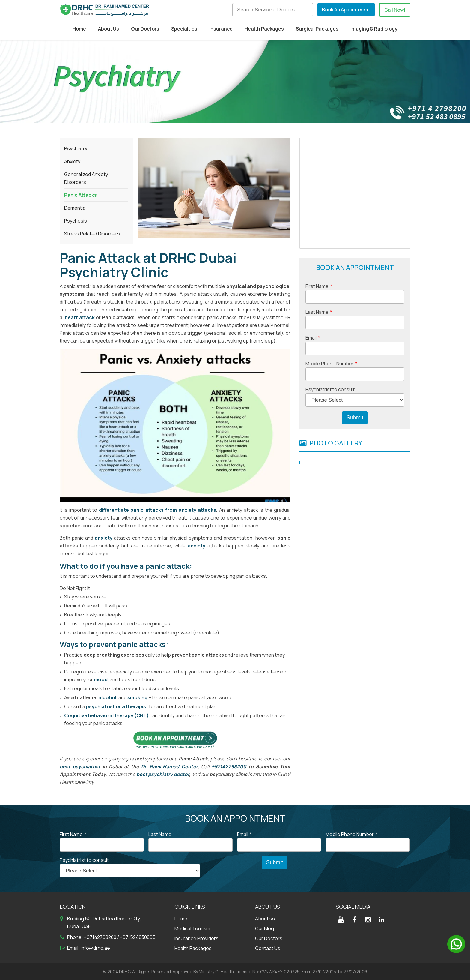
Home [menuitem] (79, 29)
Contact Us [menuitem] (268, 948)
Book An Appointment (346, 10)
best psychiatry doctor (163, 774)
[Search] (273, 10)
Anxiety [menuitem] (72, 161)
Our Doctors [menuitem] (145, 29)
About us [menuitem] (265, 919)
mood (101, 679)
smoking (137, 697)
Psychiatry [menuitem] (76, 148)
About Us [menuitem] (109, 29)
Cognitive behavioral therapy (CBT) (106, 715)
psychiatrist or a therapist (117, 706)
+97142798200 (229, 766)
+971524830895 (138, 937)
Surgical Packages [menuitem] (317, 29)
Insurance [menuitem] (221, 29)
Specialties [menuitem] (184, 29)
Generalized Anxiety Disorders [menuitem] (86, 178)
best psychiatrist (80, 766)
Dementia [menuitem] (75, 208)
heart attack (80, 317)
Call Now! (395, 10)
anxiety (196, 546)
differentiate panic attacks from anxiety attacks (158, 510)
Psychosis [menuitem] (76, 221)
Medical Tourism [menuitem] (192, 928)
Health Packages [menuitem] (264, 29)
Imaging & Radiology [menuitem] (374, 29)
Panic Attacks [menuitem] (80, 195)
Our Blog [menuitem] (265, 928)
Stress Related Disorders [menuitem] (92, 234)
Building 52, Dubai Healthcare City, (104, 919)
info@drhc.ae (95, 948)
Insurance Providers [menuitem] (196, 938)
